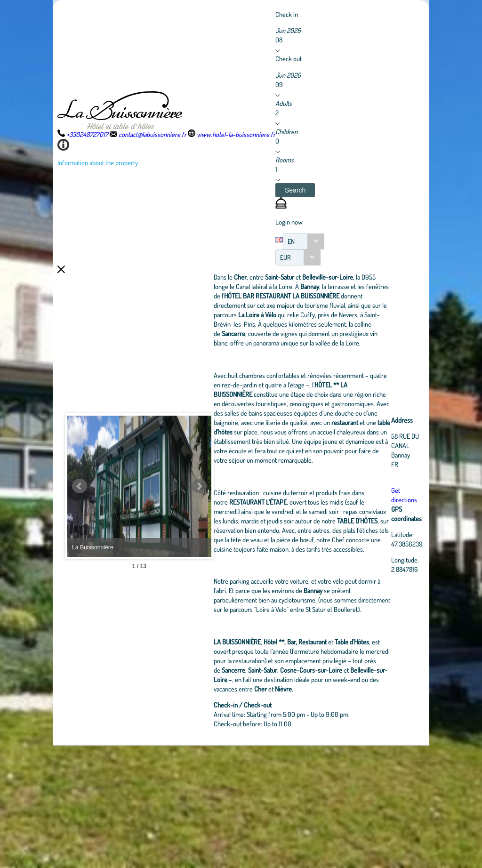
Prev (80, 547)
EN (291, 241)
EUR (285, 257)
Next (243, 547)
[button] (295, 190)
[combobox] (304, 241)
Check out (289, 58)
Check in (287, 14)
